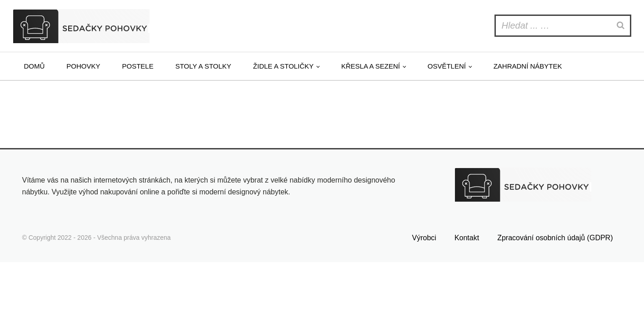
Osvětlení (447, 66)
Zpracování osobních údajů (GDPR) (555, 238)
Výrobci (424, 238)
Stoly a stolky (203, 66)
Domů (35, 66)
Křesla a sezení (371, 66)
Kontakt (467, 238)
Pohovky (83, 66)
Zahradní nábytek (528, 66)
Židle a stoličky (283, 66)
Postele (138, 66)
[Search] (622, 26)
